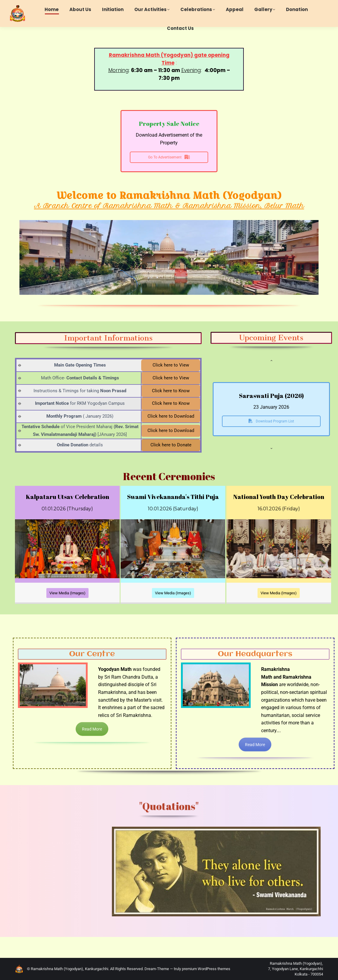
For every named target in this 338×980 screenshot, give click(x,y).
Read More (92, 737)
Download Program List (271, 421)
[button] (271, 361)
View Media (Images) (67, 593)
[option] (271, 415)
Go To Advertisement (169, 157)
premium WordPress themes (206, 969)
